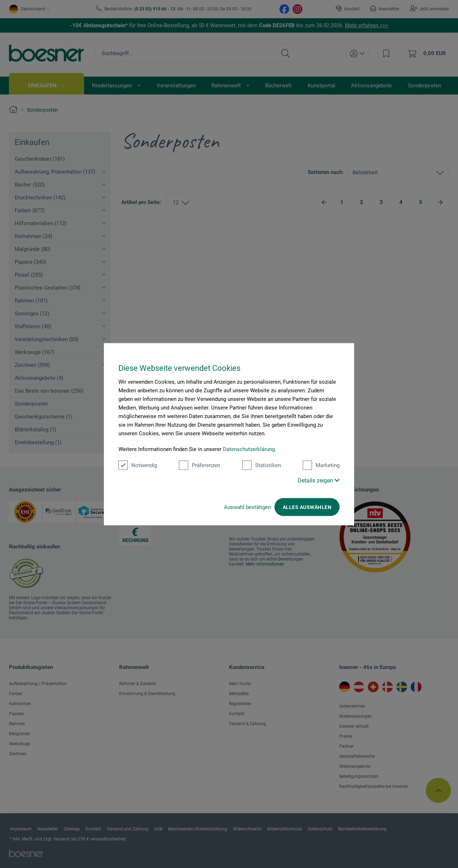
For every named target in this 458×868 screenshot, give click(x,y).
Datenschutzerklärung (249, 449)
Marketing (321, 465)
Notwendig (138, 465)
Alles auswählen (307, 507)
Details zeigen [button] (319, 480)
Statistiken (262, 465)
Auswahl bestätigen (247, 507)
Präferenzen (199, 465)
